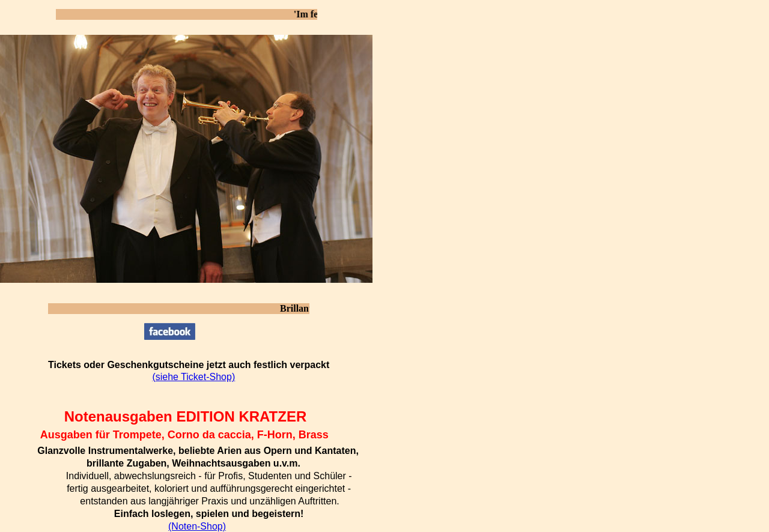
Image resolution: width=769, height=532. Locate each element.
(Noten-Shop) (197, 526)
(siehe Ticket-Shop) (193, 377)
